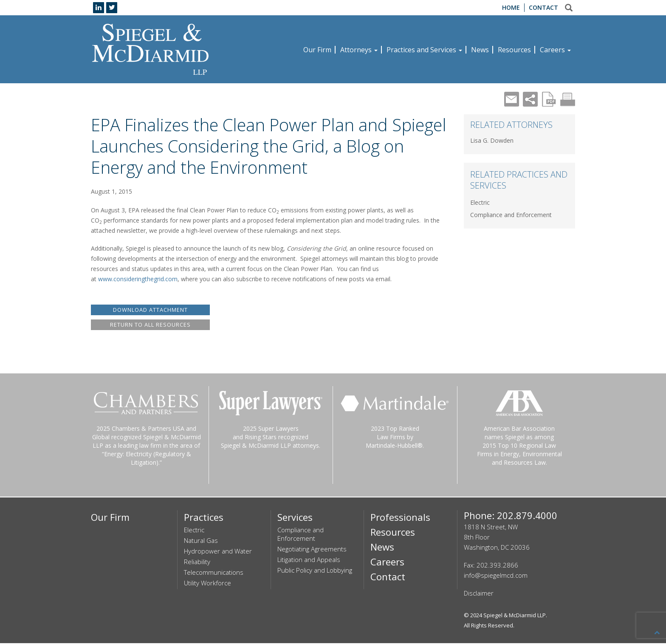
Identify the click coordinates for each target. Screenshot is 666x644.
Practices (204, 518)
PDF (549, 99)
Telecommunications (214, 573)
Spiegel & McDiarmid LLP (515, 616)
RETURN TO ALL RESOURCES (150, 325)
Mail (512, 99)
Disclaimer (479, 594)
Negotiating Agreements (312, 550)
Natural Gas (201, 541)
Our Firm (317, 50)
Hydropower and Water (218, 552)
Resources (514, 50)
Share (530, 99)
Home (511, 7)
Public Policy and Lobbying (315, 571)
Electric (480, 202)
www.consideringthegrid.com (138, 279)
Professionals (400, 518)
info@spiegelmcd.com (496, 576)
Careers (555, 50)
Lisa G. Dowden (492, 140)
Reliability (197, 562)
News (480, 50)
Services (295, 518)
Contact (543, 7)
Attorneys (359, 50)
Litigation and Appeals (309, 560)
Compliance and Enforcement (511, 215)
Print (568, 99)
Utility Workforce (207, 584)
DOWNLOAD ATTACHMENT (150, 310)
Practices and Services (424, 50)
